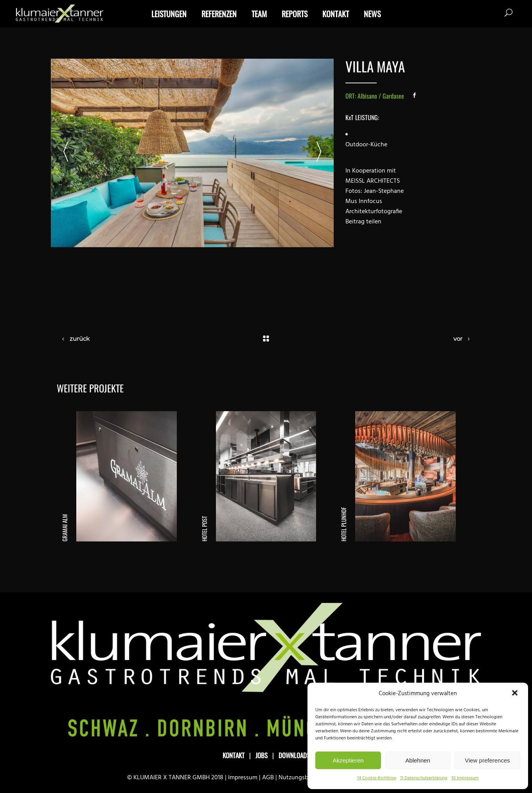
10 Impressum (465, 778)
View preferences (487, 760)
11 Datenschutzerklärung (424, 778)
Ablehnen (418, 760)
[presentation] (66, 153)
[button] (516, 694)
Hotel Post (204, 529)
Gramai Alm (65, 528)
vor (458, 339)
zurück (80, 339)
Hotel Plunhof (343, 524)
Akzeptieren (348, 760)
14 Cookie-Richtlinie (377, 778)
